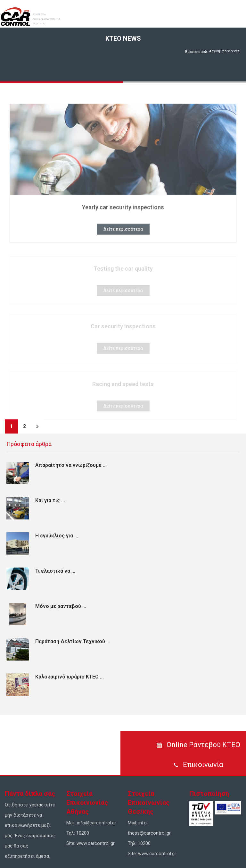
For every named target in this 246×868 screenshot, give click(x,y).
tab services (231, 51)
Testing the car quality (123, 270)
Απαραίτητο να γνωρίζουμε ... (71, 465)
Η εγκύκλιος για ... (57, 536)
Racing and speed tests (123, 385)
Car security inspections (123, 328)
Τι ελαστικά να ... (55, 571)
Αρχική (215, 51)
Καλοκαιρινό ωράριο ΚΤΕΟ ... (70, 677)
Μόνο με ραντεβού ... (61, 606)
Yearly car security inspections (123, 208)
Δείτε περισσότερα (123, 230)
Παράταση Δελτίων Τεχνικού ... (73, 641)
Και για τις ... (50, 500)
